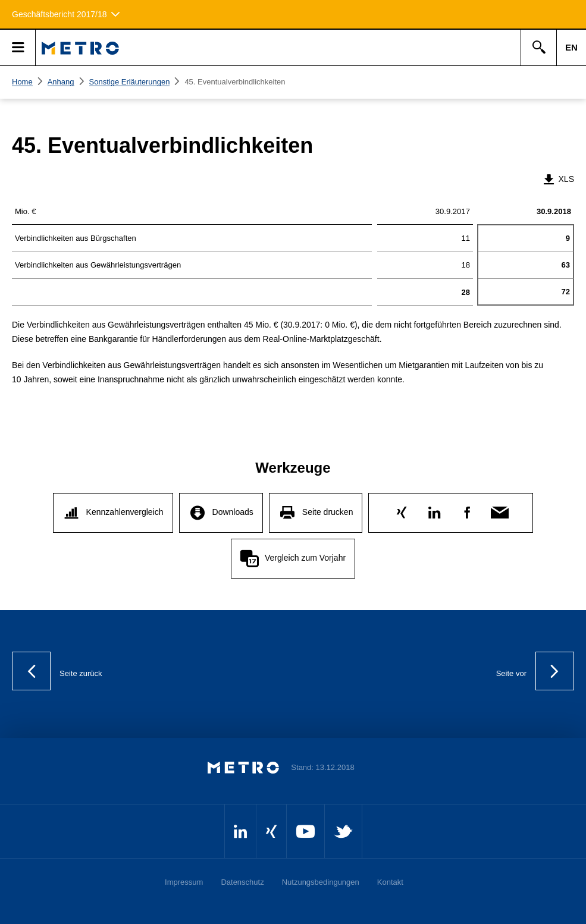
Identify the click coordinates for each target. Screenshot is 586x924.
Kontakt (390, 882)
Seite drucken (328, 512)
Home (22, 82)
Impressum (184, 882)
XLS (558, 179)
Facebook (467, 510)
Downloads (233, 512)
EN (571, 47)
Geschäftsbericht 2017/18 (59, 14)
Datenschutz (242, 882)
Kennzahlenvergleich (125, 512)
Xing (402, 510)
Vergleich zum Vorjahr (305, 558)
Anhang (61, 82)
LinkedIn (435, 510)
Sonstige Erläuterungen (130, 82)
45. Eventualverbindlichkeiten (235, 82)
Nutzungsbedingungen (321, 882)
